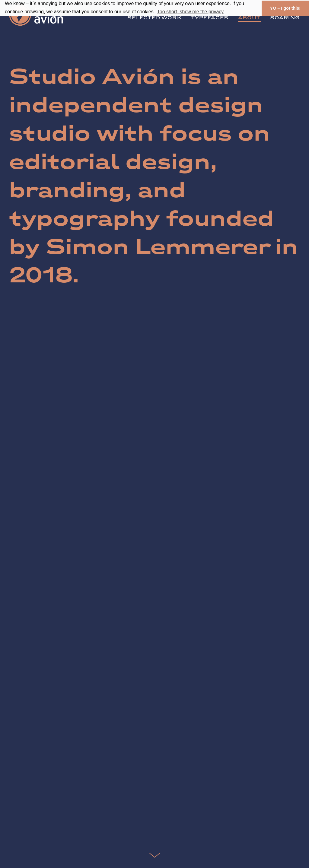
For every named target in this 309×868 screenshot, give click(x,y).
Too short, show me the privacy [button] (191, 12)
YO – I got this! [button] (285, 8)
